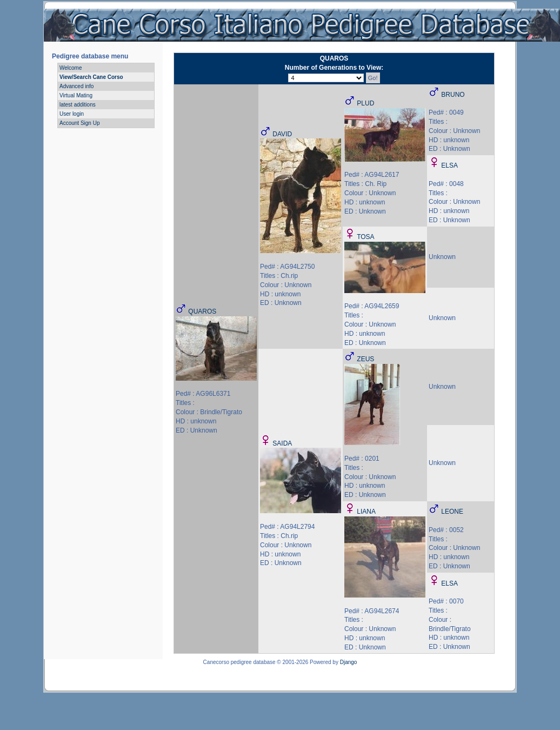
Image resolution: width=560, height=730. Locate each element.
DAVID (282, 134)
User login (72, 114)
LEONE (452, 512)
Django (349, 662)
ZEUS (365, 359)
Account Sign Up (80, 123)
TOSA (365, 237)
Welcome (71, 68)
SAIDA (282, 443)
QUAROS (202, 311)
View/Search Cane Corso (91, 77)
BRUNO (453, 95)
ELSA (449, 165)
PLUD (365, 103)
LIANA (366, 512)
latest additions (78, 105)
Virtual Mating (76, 95)
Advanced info (76, 86)
